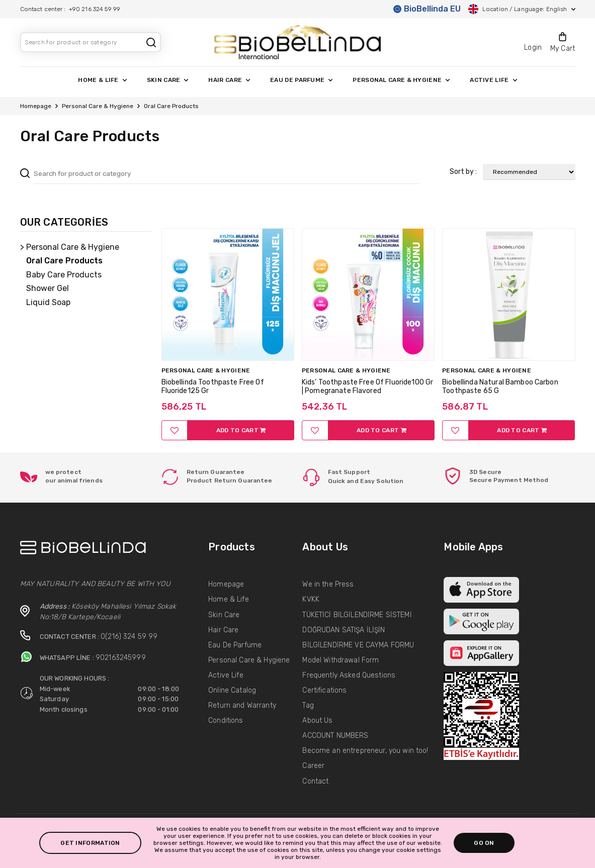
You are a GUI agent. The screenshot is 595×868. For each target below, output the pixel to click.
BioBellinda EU (427, 9)
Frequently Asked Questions (349, 675)
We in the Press (328, 584)
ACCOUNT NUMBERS (335, 736)
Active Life (226, 675)
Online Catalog (232, 690)
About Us (317, 720)
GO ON (484, 843)
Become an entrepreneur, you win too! (365, 751)
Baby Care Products (64, 275)
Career (313, 766)
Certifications (324, 690)
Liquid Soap (48, 302)
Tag (308, 705)
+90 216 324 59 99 (95, 9)
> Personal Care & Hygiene (70, 247)
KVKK (311, 599)
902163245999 (121, 658)
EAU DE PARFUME (301, 80)
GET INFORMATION (90, 843)
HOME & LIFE (102, 80)
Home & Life (229, 599)
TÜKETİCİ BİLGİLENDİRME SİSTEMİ (357, 615)
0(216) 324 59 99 (129, 637)
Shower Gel (48, 288)
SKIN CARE (168, 80)
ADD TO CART (241, 430)
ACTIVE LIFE (493, 80)
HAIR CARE (229, 80)
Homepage (36, 106)
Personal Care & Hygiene (98, 106)
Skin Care (224, 615)
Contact (315, 781)
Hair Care (223, 630)
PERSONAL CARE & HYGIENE (401, 80)
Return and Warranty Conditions (242, 713)
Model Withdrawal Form (341, 660)
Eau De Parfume (235, 645)
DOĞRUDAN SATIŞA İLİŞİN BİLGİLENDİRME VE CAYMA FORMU (358, 638)
